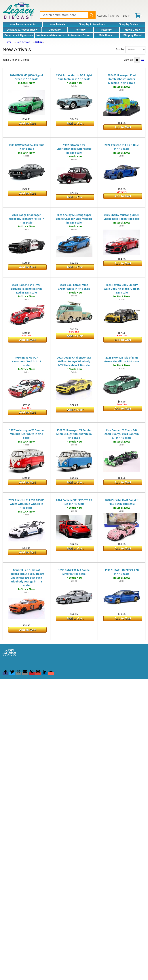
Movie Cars (133, 30)
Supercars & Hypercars (19, 35)
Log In (127, 16)
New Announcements (23, 24)
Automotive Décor (80, 35)
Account (102, 16)
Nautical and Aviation (50, 35)
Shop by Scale (129, 24)
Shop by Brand (132, 35)
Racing (107, 30)
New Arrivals (57, 24)
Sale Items (106, 35)
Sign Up (115, 16)
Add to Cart (27, 123)
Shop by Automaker (92, 24)
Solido (39, 42)
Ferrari (81, 30)
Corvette (55, 30)
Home (8, 42)
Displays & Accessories (22, 30)
